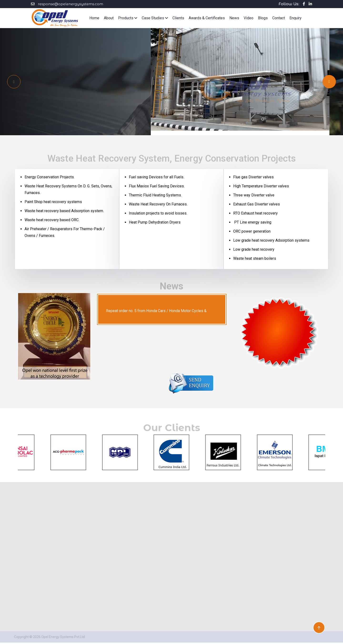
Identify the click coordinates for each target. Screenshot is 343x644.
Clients (178, 18)
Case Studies (155, 18)
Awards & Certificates (207, 18)
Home (94, 18)
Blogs (263, 18)
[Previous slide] (329, 82)
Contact (279, 18)
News (234, 18)
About (109, 18)
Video (249, 18)
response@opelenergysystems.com (71, 4)
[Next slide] (14, 82)
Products (128, 18)
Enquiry (295, 18)
